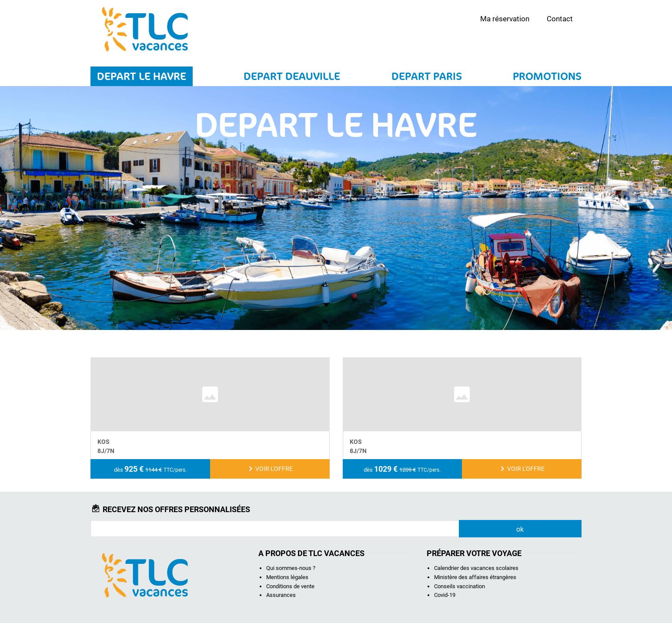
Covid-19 (445, 595)
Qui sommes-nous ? (291, 568)
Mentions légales (287, 577)
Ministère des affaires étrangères (475, 577)
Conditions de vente (290, 586)
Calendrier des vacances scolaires (476, 568)
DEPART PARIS (427, 76)
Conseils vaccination (460, 586)
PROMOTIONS (547, 76)
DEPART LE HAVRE (142, 76)
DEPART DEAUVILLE (292, 76)
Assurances (281, 595)
